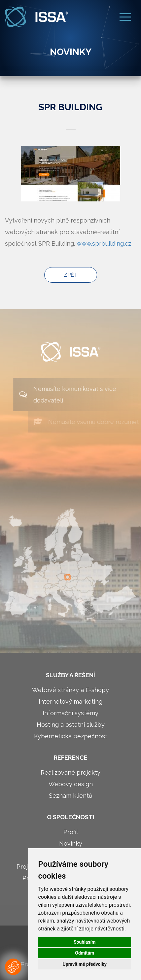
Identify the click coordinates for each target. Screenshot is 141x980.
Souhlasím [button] (85, 942)
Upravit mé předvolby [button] (85, 964)
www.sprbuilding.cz (104, 244)
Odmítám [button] (85, 953)
